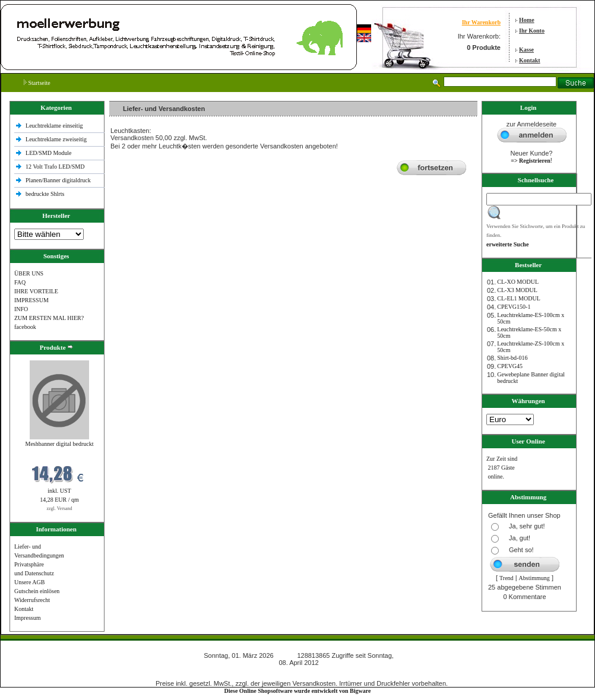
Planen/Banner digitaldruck (58, 180)
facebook (25, 327)
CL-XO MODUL (518, 282)
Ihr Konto (532, 31)
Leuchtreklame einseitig (55, 126)
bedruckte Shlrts (45, 194)
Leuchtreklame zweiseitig (57, 139)
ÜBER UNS (29, 273)
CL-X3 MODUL (517, 290)
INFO (21, 309)
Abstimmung (534, 578)
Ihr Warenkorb (481, 22)
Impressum (27, 618)
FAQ (20, 282)
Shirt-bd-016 (512, 358)
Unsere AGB (29, 582)
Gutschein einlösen (37, 591)
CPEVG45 (510, 366)
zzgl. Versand (60, 509)
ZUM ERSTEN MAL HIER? (49, 318)
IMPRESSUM (31, 300)
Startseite (37, 83)
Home (527, 20)
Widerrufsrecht (32, 600)
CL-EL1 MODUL (519, 298)
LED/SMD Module (49, 153)
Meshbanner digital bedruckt (60, 444)
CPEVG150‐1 (514, 307)
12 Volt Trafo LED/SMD (55, 167)
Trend (507, 578)
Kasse (526, 50)
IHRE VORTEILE (36, 291)
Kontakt (530, 60)
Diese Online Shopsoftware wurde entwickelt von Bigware (298, 691)
